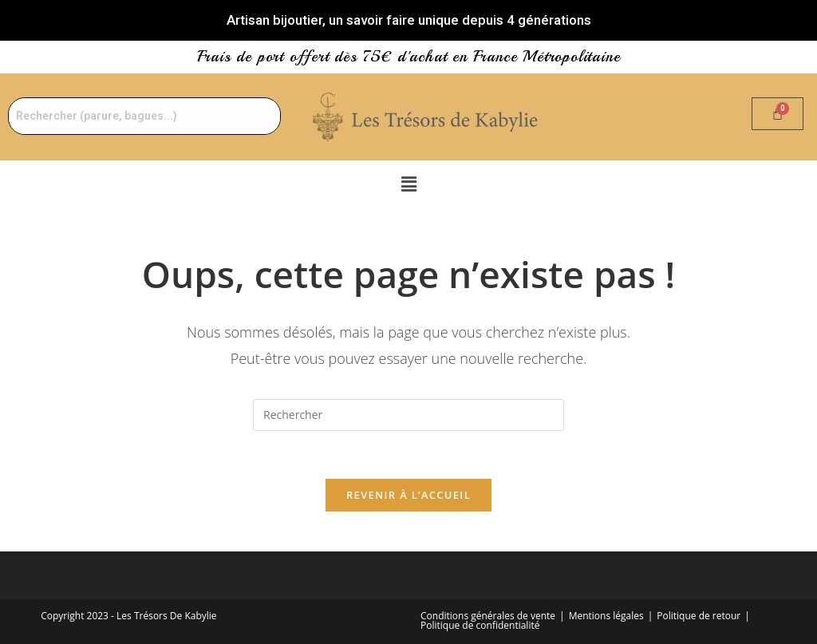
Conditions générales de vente (488, 616)
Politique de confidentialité (480, 625)
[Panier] (778, 114)
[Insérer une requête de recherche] (408, 415)
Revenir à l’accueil (408, 495)
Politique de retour (699, 616)
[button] (408, 184)
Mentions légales (606, 616)
